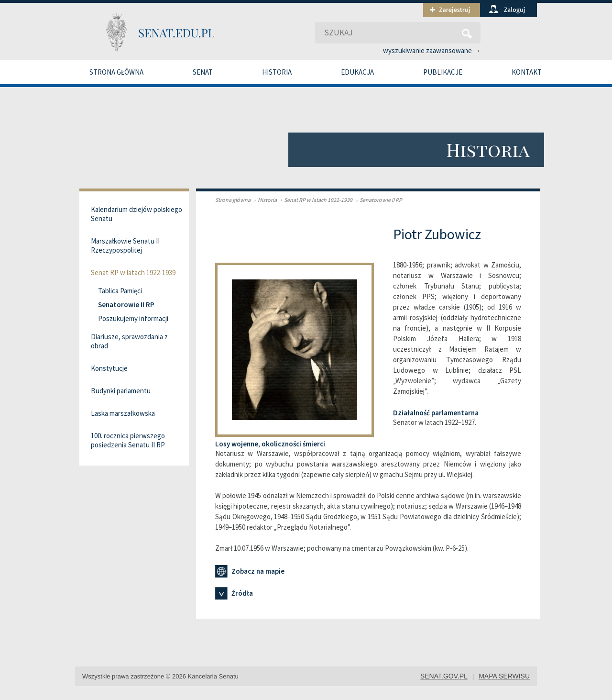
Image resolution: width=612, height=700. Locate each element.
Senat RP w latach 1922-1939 (315, 200)
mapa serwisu (504, 676)
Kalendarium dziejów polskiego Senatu (137, 214)
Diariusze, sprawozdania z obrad (129, 341)
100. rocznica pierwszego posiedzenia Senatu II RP (128, 440)
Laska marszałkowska (123, 413)
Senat (203, 72)
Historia (277, 72)
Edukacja (357, 72)
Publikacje (443, 72)
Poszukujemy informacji (133, 318)
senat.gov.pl (444, 676)
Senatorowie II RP (378, 200)
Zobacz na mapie (250, 571)
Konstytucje (109, 368)
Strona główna (116, 72)
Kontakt (527, 72)
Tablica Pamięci (120, 291)
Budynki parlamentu (121, 391)
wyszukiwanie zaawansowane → (432, 50)
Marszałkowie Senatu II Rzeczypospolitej (125, 245)
